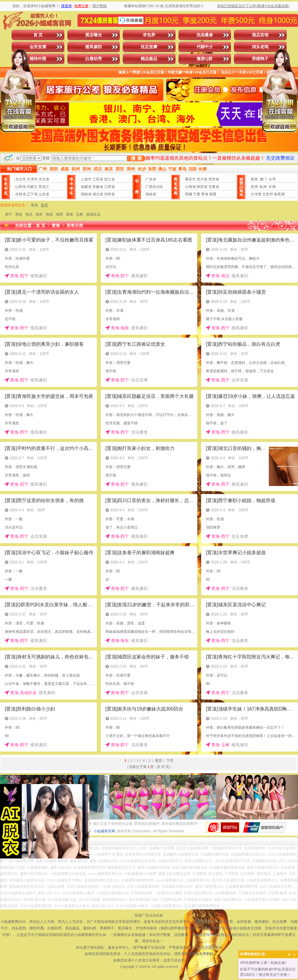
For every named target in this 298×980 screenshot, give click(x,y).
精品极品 (149, 59)
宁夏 (197, 194)
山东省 (44, 194)
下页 (170, 761)
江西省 (109, 187)
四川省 (202, 179)
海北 (29, 214)
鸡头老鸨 (260, 47)
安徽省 (98, 187)
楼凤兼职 (94, 47)
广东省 (151, 179)
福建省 (86, 187)
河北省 (44, 179)
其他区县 (93, 214)
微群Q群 (205, 59)
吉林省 (21, 194)
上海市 (86, 179)
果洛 (19, 214)
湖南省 (86, 194)
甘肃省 (214, 187)
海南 (49, 214)
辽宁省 (32, 194)
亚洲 (254, 187)
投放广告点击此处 (149, 915)
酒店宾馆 (260, 35)
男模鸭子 (260, 59)
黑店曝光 (94, 35)
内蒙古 (32, 187)
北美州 (268, 194)
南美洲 (279, 194)
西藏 (189, 194)
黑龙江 (44, 187)
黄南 (69, 214)
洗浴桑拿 (205, 35)
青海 (205, 194)
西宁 (9, 214)
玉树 (80, 214)
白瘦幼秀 (94, 59)
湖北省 (98, 194)
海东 (39, 214)
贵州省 (214, 179)
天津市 (32, 179)
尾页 (159, 761)
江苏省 (98, 179)
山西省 (21, 187)
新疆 (213, 194)
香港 (254, 179)
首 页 (38, 35)
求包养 (149, 35)
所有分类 (75, 226)
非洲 (272, 187)
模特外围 (38, 59)
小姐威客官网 (104, 831)
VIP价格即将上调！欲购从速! (263, 963)
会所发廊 (38, 47)
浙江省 (109, 179)
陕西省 (202, 187)
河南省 (109, 194)
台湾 (272, 179)
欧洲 (263, 187)
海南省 (151, 194)
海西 (59, 214)
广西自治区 (154, 187)
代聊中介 (205, 47)
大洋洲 (256, 194)
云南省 (190, 187)
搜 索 (136, 158)
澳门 (263, 179)
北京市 (21, 179)
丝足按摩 (149, 47)
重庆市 (190, 179)
